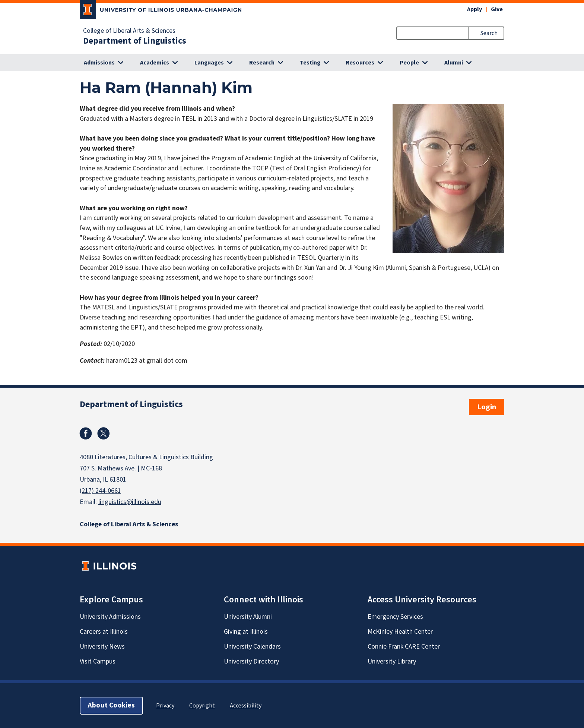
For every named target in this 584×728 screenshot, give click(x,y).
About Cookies (111, 705)
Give (497, 9)
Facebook (86, 434)
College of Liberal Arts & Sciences (129, 31)
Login (487, 407)
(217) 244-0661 (100, 491)
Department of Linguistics (135, 41)
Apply (475, 9)
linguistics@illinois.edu (130, 502)
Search (489, 33)
